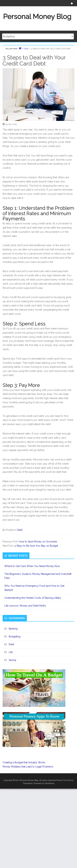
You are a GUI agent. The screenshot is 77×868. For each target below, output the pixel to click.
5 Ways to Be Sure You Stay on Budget (36, 546)
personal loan (42, 249)
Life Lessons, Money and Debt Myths (25, 606)
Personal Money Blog (29, 780)
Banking (13, 629)
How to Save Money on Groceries (38, 542)
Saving (12, 660)
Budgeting (15, 636)
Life (11, 652)
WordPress (50, 783)
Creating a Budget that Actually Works (24, 762)
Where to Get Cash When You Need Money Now (32, 566)
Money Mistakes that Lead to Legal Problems (28, 767)
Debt (20, 530)
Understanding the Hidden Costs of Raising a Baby (33, 598)
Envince (67, 780)
